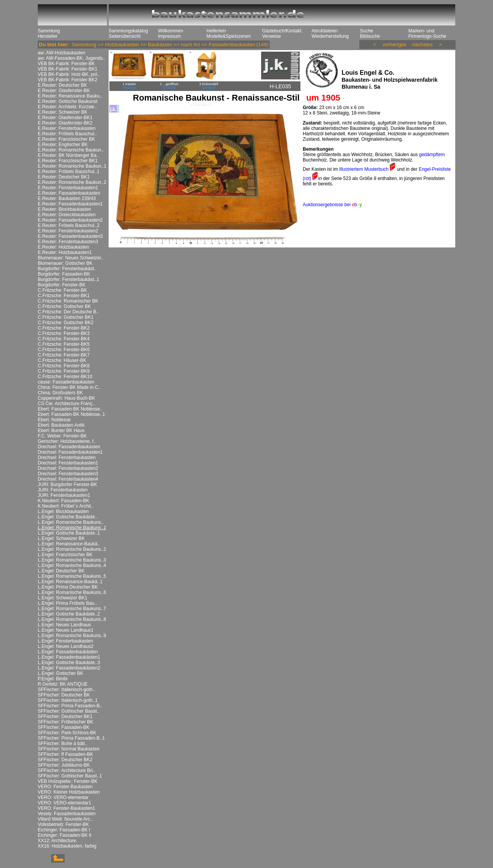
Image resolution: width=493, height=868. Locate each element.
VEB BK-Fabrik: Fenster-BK (66, 64)
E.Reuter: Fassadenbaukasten (69, 193)
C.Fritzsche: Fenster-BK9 (64, 371)
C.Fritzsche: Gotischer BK (64, 306)
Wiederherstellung (330, 36)
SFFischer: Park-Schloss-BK (67, 733)
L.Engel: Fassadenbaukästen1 (69, 657)
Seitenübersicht (125, 36)
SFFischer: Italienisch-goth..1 (68, 700)
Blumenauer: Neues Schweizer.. (71, 258)
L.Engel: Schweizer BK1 (63, 598)
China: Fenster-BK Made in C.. (69, 387)
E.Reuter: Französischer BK (66, 139)
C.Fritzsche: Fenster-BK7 (64, 355)
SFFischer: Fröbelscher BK (65, 722)
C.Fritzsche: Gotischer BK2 (66, 323)
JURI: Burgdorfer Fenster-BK (67, 484)
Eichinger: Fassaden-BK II (65, 835)
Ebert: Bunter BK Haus (61, 431)
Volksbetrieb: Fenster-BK (63, 824)
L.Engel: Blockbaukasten (63, 511)
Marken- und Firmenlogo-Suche (427, 34)
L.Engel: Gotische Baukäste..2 (69, 614)
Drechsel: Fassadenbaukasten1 (70, 452)
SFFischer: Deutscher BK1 (65, 717)
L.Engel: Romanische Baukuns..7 (72, 609)
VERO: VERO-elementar (63, 797)
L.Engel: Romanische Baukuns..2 (72, 549)
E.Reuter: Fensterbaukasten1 (68, 188)
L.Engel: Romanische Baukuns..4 (72, 565)
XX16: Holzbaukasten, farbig (67, 846)
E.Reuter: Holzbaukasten (63, 247)
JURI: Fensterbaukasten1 (64, 495)
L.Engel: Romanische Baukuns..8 (72, 619)
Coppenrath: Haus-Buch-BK (66, 398)
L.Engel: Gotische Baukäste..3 (69, 663)
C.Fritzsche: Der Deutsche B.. (68, 312)
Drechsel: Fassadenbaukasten (69, 447)
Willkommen (170, 31)
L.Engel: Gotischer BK (60, 673)
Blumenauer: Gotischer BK (65, 263)
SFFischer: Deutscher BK (64, 695)
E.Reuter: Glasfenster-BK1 (65, 118)
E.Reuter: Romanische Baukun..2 (72, 182)
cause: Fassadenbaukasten (66, 382)
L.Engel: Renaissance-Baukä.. (69, 544)
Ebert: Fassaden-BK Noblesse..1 (71, 414)
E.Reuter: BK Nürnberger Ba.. (68, 155)
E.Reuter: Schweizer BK (63, 112)
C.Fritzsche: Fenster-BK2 (64, 328)
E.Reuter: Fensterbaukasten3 (68, 242)
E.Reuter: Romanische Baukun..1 (72, 166)
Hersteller (48, 36)
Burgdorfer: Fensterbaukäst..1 (68, 279)
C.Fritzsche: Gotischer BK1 (66, 317)
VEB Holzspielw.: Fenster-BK (68, 781)
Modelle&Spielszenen (229, 36)
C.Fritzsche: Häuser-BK (62, 360)
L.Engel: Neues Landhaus (64, 625)
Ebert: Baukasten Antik (61, 425)
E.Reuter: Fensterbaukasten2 (68, 231)
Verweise (271, 36)
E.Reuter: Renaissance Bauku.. (70, 96)
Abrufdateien (325, 31)
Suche (366, 31)
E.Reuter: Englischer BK (63, 145)
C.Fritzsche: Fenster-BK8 (64, 366)
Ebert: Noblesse (54, 420)
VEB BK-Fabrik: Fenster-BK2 (68, 80)
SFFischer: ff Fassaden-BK (65, 754)
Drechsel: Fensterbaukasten (67, 458)
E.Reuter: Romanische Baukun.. (71, 150)
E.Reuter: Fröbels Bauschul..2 (69, 225)
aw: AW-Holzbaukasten (61, 53)
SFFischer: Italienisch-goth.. (66, 690)
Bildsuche (370, 36)
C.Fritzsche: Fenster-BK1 (64, 296)
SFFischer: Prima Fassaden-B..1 (71, 738)
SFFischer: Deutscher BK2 (65, 760)
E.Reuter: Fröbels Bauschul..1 (69, 172)
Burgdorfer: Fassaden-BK (64, 274)
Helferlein (216, 31)
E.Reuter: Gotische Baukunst (68, 101)
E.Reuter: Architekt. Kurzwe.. (67, 107)
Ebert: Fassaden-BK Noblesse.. (70, 409)
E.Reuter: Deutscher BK (62, 85)
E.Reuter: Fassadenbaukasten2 (70, 220)
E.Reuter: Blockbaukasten (65, 209)
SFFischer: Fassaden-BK (64, 727)
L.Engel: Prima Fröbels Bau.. (67, 603)
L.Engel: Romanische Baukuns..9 (72, 636)
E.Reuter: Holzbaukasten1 (65, 252)
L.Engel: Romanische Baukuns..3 (72, 560)
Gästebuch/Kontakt (282, 31)
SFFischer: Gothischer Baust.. (69, 711)
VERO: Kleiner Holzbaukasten (69, 792)
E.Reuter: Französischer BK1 (68, 161)
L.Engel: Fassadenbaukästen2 (69, 668)
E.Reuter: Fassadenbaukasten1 (70, 204)
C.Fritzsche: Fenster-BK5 (64, 344)
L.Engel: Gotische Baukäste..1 (69, 533)
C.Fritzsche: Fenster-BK (62, 290)
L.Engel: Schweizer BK (61, 538)
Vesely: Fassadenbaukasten (67, 814)
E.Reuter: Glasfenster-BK (64, 91)
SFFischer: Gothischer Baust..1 (70, 776)
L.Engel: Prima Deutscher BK (68, 587)
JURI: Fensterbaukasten (63, 490)
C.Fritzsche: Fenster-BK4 (64, 339)
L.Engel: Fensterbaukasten (65, 641)
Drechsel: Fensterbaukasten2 (68, 468)
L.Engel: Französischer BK (65, 555)
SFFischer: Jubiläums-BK (64, 765)
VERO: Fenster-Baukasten (65, 787)
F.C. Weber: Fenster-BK (62, 436)
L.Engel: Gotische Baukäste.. (68, 517)
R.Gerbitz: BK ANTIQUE (63, 684)
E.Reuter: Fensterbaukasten (67, 128)
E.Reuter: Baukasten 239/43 (67, 198)
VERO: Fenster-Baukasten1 (66, 808)
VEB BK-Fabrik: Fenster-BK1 (68, 69)
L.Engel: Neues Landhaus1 (66, 630)
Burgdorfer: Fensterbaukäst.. (67, 269)
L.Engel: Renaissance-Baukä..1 (70, 582)
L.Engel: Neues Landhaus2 (66, 646)
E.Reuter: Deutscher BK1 (64, 177)
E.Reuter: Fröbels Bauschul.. (67, 134)
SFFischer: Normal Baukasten (69, 749)
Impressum (169, 36)
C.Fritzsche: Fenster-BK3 (64, 333)
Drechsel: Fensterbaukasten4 (68, 479)
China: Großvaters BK (60, 393)
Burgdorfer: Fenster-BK (62, 285)
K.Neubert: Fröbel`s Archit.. (66, 506)
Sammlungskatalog (128, 31)
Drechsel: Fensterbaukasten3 (68, 474)
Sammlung (49, 31)
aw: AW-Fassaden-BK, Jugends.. (71, 58)
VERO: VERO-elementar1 (65, 803)
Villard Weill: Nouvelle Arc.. (65, 819)
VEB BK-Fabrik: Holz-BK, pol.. (69, 74)
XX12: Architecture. (58, 841)
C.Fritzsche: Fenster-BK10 (65, 377)
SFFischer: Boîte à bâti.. (63, 744)
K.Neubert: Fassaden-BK (63, 501)
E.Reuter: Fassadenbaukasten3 (70, 236)
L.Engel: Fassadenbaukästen (68, 652)
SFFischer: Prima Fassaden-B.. (70, 706)
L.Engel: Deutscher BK (61, 571)
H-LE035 (280, 86)
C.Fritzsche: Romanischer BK (68, 301)
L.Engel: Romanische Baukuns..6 (72, 592)
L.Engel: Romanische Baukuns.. (71, 522)
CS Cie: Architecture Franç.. (66, 404)
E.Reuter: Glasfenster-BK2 (65, 123)
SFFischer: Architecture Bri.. (66, 770)
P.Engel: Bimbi (53, 679)
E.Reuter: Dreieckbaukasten (67, 215)
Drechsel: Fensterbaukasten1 (68, 463)
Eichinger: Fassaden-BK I (64, 830)
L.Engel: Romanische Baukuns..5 (72, 576)
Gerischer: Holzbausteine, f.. (67, 441)
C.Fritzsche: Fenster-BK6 (64, 350)
